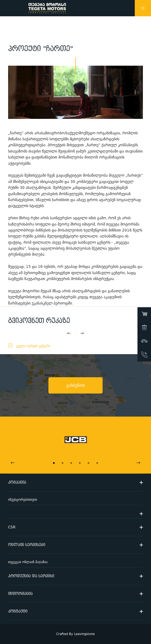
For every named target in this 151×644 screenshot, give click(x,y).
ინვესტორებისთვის (23, 500)
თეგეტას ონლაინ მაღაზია (28, 562)
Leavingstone (84, 634)
